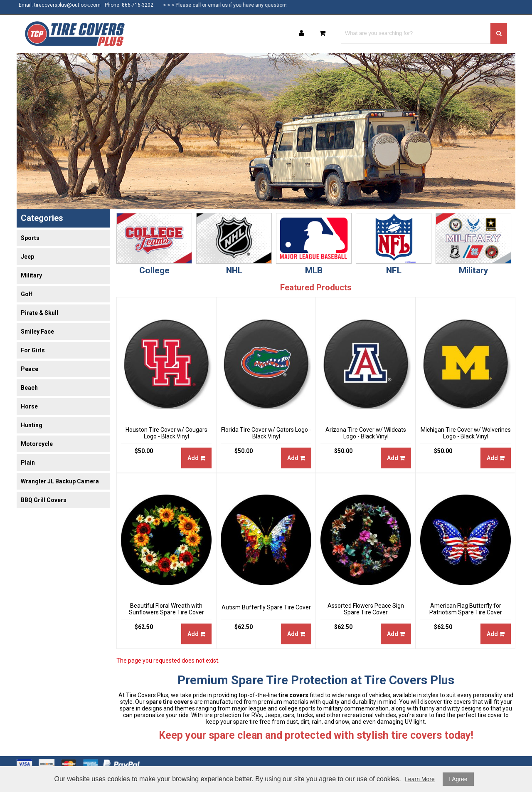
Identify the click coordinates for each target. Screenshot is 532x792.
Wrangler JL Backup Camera (60, 481)
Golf (27, 294)
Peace (30, 369)
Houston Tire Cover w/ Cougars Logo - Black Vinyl (166, 433)
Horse (29, 406)
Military (31, 275)
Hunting (32, 425)
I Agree (458, 779)
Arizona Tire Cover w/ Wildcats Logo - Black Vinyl (366, 433)
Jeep (27, 257)
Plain (28, 463)
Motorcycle (37, 444)
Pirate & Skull (39, 313)
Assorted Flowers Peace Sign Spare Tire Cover (366, 609)
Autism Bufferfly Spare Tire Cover (266, 607)
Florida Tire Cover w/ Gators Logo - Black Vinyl (266, 433)
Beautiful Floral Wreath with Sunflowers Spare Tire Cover (166, 609)
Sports (30, 238)
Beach (29, 388)
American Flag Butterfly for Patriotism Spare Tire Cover (466, 609)
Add (196, 458)
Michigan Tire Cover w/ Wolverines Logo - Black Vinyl (466, 433)
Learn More (420, 779)
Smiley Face (37, 332)
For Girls (33, 350)
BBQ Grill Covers (44, 500)
